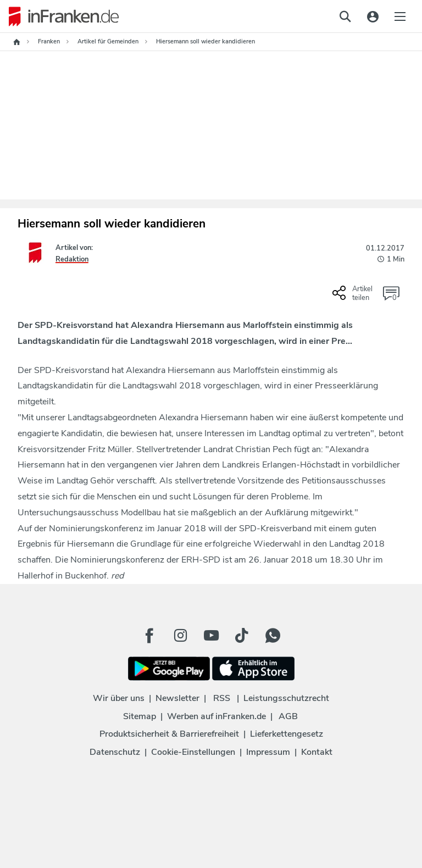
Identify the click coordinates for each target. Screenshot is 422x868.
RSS (222, 698)
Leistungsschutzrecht (286, 698)
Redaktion (72, 259)
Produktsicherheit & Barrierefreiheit (169, 734)
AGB (288, 716)
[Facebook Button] (149, 636)
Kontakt (317, 752)
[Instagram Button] (180, 636)
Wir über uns (119, 698)
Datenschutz (115, 752)
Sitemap (140, 716)
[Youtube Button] (211, 636)
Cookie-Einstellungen (193, 752)
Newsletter (177, 698)
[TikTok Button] (242, 636)
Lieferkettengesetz (287, 734)
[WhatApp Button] (273, 636)
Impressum (268, 752)
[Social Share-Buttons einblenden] (354, 297)
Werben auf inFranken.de (216, 716)
